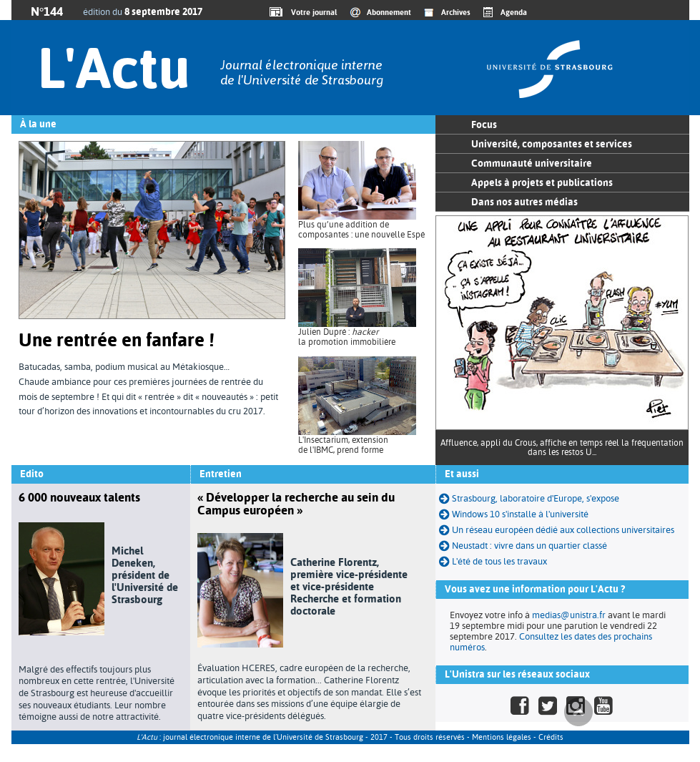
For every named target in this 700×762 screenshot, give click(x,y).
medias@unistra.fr (569, 615)
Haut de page (578, 712)
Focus (484, 124)
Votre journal (312, 12)
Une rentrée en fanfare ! (117, 340)
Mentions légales (502, 737)
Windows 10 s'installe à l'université (514, 514)
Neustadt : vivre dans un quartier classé (523, 546)
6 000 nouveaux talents (79, 497)
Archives (456, 12)
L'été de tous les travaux (493, 561)
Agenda (514, 12)
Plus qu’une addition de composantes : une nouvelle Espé (361, 230)
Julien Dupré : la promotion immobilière (347, 337)
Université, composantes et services (552, 144)
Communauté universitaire (532, 163)
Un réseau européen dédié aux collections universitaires (557, 530)
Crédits (551, 737)
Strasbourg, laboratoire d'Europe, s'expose (529, 498)
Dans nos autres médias (524, 202)
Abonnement (389, 12)
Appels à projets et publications (542, 182)
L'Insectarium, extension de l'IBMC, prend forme (343, 445)
